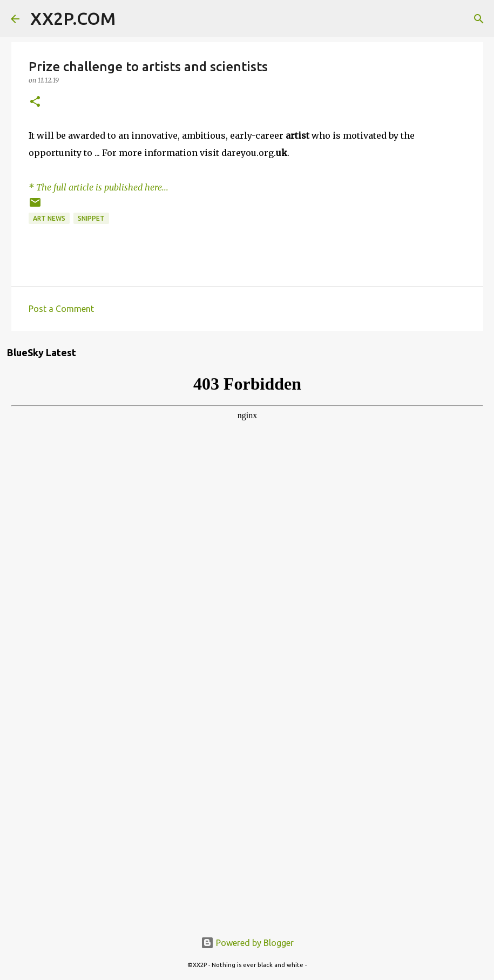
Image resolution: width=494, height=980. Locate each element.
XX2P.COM (73, 18)
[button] (35, 102)
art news (49, 218)
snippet (91, 218)
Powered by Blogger (247, 943)
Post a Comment (61, 309)
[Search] (131, 19)
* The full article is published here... (99, 187)
